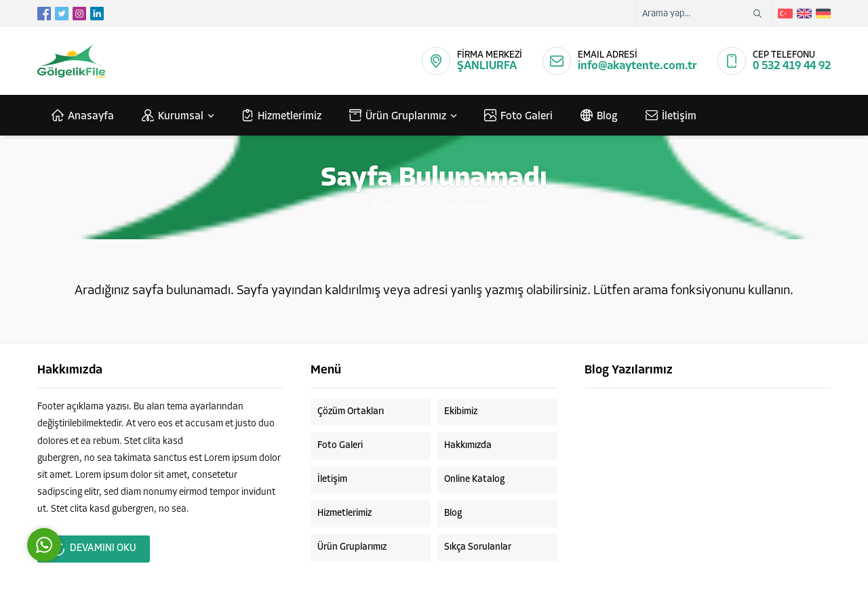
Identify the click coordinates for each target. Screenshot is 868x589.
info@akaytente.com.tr (637, 66)
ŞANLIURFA (487, 66)
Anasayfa (391, 207)
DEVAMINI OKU (94, 549)
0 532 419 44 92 (792, 66)
